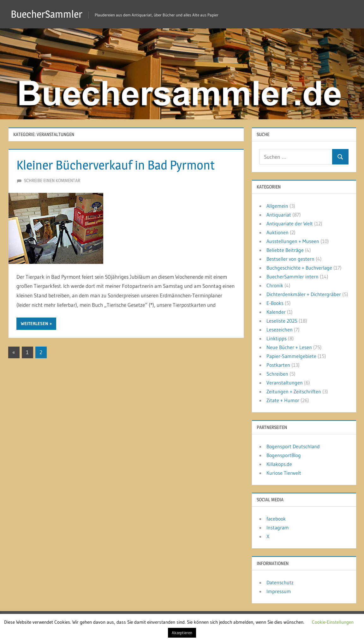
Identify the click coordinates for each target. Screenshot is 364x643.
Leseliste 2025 (282, 321)
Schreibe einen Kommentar (52, 180)
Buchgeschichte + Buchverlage (299, 268)
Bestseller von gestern (290, 259)
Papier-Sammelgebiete (291, 356)
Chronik (275, 285)
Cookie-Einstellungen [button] (333, 622)
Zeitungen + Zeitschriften (294, 391)
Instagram (278, 527)
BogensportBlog (284, 455)
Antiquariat (279, 215)
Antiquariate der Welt (290, 223)
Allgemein (277, 206)
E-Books (275, 303)
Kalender (276, 312)
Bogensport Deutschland (293, 446)
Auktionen (277, 232)
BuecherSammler (47, 14)
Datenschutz (280, 582)
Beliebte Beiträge (285, 250)
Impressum (279, 591)
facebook (276, 519)
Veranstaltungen (285, 383)
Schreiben (277, 374)
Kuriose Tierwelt (284, 473)
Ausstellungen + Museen (293, 241)
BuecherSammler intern (292, 277)
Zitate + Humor (283, 400)
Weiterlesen (35, 324)
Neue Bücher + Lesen (289, 347)
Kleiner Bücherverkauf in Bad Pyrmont (116, 165)
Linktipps (277, 338)
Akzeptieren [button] (182, 633)
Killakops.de (279, 464)
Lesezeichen (280, 330)
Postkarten (278, 365)
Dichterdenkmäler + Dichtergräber (304, 294)
